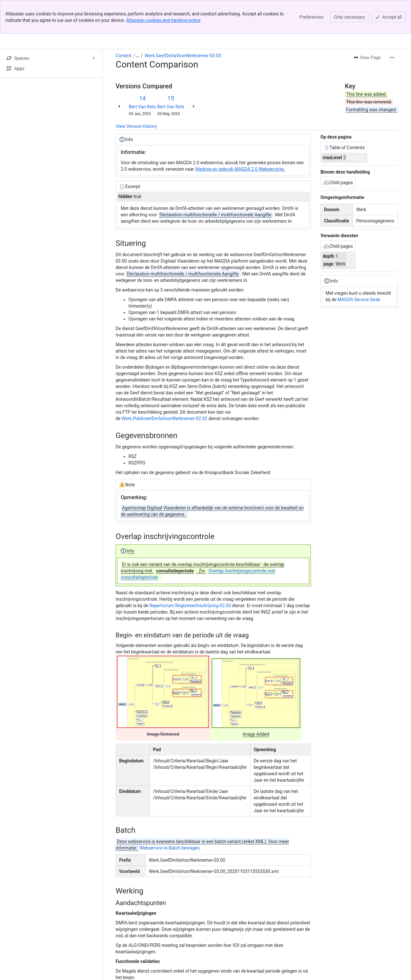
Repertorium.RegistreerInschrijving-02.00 (190, 572)
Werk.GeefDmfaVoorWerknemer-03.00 (183, 22)
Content (123, 22)
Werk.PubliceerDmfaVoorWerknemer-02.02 (165, 385)
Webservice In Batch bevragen (170, 814)
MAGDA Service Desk (359, 266)
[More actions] (392, 24)
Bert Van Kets (142, 73)
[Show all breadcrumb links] (137, 22)
